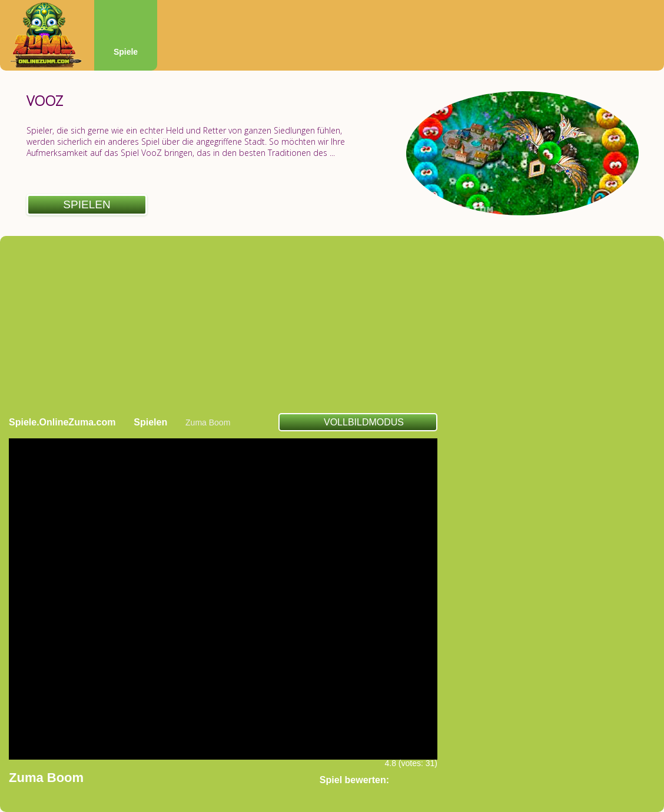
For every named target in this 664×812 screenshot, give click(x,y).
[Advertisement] (332, 324)
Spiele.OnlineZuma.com (62, 422)
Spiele (126, 52)
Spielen (87, 204)
